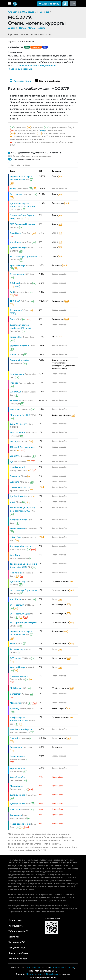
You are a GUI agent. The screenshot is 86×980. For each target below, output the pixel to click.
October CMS (57, 967)
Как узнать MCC (17, 948)
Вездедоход (16, 747)
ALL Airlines (16, 310)
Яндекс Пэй (16, 337)
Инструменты (16, 926)
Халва (13, 189)
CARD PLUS (16, 392)
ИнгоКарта (16, 242)
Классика (15, 809)
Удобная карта (18, 768)
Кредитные (56, 153)
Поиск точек (15, 920)
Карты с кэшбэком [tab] (47, 81)
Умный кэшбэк (18, 777)
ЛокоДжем (16, 233)
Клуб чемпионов (19, 520)
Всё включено (17, 528)
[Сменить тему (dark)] (73, 4)
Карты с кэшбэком (41, 34)
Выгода (14, 441)
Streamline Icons (34, 974)
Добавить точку (49, 4)
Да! (12, 462)
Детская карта (17, 795)
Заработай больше (20, 346)
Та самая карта (18, 649)
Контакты (14, 937)
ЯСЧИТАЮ (15, 400)
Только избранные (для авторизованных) (32, 156)
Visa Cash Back (18, 432)
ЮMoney (14, 709)
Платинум (15, 476)
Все (13, 153)
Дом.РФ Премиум (19, 424)
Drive (13, 502)
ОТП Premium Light (20, 614)
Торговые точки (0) (18, 34)
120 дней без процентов (23, 447)
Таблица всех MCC (18, 931)
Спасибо (14, 738)
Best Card (15, 555)
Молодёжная (17, 786)
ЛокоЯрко (15, 409)
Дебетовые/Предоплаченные (32, 153)
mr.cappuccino (33, 967)
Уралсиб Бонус (18, 265)
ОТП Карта (16, 658)
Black (13, 644)
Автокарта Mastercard (21, 546)
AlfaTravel (15, 283)
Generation (16, 694)
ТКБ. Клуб (15, 301)
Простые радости (19, 676)
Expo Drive (15, 456)
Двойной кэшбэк (19, 496)
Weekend (15, 482)
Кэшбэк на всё (18, 467)
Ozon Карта (16, 194)
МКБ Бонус (16, 688)
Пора (13, 319)
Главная (14, 383)
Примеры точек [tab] (20, 81)
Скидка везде (17, 274)
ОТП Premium (17, 605)
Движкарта (16, 815)
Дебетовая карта (19, 248)
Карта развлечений (20, 824)
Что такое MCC (17, 942)
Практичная (16, 573)
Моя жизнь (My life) (20, 415)
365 (12, 292)
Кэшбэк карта (17, 374)
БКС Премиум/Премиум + (23, 224)
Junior (13, 355)
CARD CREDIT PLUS (20, 487)
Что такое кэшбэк (18, 959)
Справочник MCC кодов (21, 12)
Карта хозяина (18, 756)
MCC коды (43, 12)
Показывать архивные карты (27, 159)
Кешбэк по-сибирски (21, 729)
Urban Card (16, 537)
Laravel (71, 967)
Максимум (15, 703)
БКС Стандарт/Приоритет (23, 257)
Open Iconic (52, 974)
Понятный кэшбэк (19, 360)
